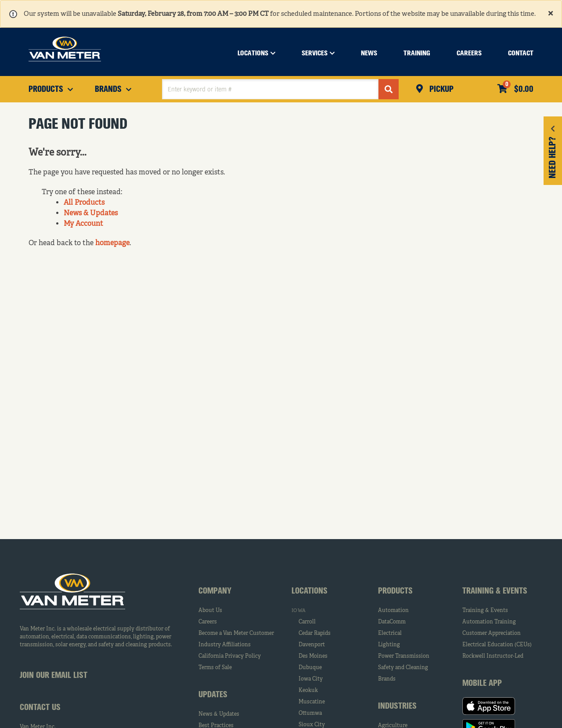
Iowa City (311, 679)
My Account (83, 224)
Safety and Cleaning (403, 668)
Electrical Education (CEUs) (497, 645)
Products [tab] (395, 591)
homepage (112, 243)
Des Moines (313, 656)
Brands (387, 679)
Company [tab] (215, 591)
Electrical (390, 634)
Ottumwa (310, 714)
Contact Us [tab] (40, 708)
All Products (84, 203)
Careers (208, 622)
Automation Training (489, 622)
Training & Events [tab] (495, 591)
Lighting (389, 645)
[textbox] (270, 89)
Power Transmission (404, 656)
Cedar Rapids (315, 634)
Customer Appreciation (492, 634)
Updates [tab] (213, 695)
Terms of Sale (215, 668)
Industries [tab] (397, 706)
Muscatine (312, 702)
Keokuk (308, 691)
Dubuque (310, 668)
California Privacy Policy (230, 656)
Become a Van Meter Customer (236, 634)
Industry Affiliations (225, 645)
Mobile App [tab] (482, 684)
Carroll (307, 622)
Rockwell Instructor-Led (493, 656)
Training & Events (485, 611)
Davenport (312, 645)
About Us (210, 611)
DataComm (392, 622)
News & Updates (91, 214)
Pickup (440, 90)
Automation (393, 611)
